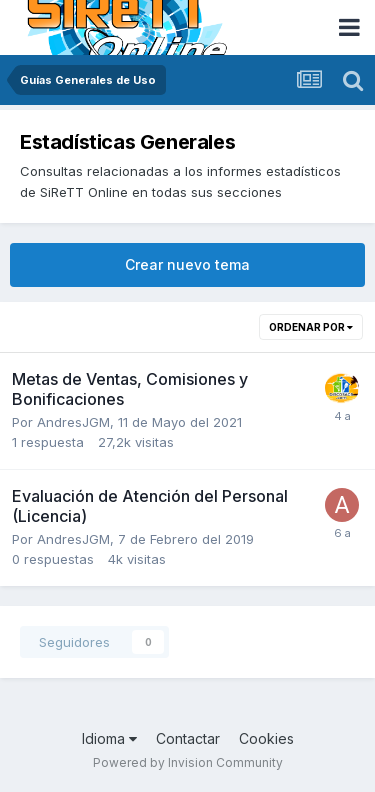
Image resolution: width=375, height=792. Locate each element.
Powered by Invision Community (188, 762)
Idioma (109, 738)
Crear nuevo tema (187, 264)
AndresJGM (73, 422)
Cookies (266, 738)
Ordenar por (311, 327)
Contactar (188, 738)
